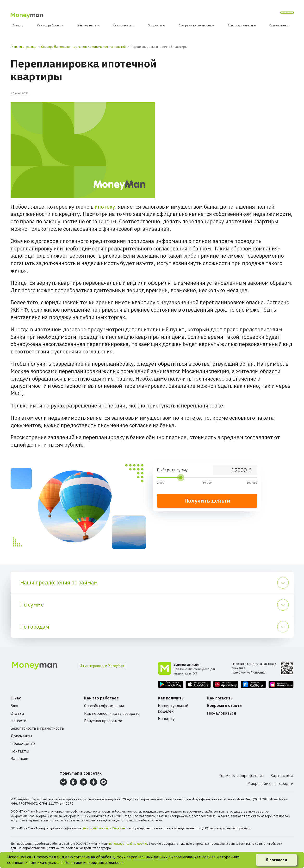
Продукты (155, 25)
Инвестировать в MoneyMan (102, 666)
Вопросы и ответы (240, 25)
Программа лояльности (195, 25)
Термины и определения (241, 776)
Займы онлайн (187, 664)
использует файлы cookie (128, 844)
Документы (21, 736)
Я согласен (276, 860)
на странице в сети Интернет (105, 828)
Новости (18, 721)
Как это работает (49, 25)
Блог (15, 706)
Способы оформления (104, 706)
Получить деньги (207, 501)
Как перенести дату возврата (112, 713)
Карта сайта (282, 776)
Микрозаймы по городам (270, 783)
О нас (16, 25)
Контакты (20, 751)
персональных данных (147, 857)
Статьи (17, 713)
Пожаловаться (279, 25)
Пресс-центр (23, 743)
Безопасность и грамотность (37, 728)
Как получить (87, 25)
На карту (166, 719)
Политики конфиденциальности (94, 862)
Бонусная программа (103, 721)
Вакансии (19, 759)
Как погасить (122, 25)
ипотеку (105, 207)
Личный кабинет (275, 14)
